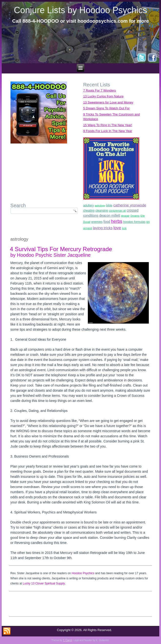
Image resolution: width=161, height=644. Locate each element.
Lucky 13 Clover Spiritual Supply (44, 583)
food (107, 222)
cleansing (102, 211)
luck (124, 228)
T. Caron (68, 640)
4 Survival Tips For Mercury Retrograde (61, 249)
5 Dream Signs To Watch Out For (106, 108)
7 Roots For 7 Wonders (100, 90)
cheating (89, 211)
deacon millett (110, 215)
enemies (97, 222)
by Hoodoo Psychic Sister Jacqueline (51, 255)
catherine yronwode (130, 205)
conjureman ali (117, 211)
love (117, 228)
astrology (100, 205)
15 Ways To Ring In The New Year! (108, 125)
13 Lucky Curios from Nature (103, 96)
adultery (89, 205)
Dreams (135, 216)
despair (125, 216)
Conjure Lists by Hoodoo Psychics (80, 10)
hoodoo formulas (134, 222)
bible (109, 205)
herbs (117, 221)
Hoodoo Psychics (83, 573)
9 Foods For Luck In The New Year (108, 131)
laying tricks (103, 228)
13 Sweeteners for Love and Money (108, 102)
